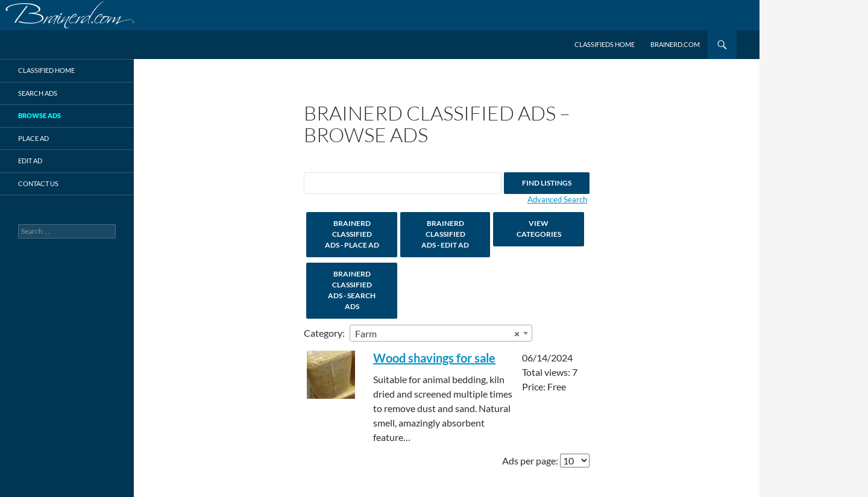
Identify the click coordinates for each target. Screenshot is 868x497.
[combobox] (441, 333)
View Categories (539, 229)
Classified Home (46, 70)
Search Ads (38, 93)
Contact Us (38, 183)
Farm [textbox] (437, 334)
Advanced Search (557, 199)
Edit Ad (30, 161)
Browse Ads (39, 115)
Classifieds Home (605, 44)
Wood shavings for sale (434, 358)
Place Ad (33, 138)
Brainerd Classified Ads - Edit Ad (445, 234)
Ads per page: (530, 461)
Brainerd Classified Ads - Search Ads (352, 290)
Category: (324, 333)
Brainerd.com (675, 44)
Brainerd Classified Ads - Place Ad (352, 234)
